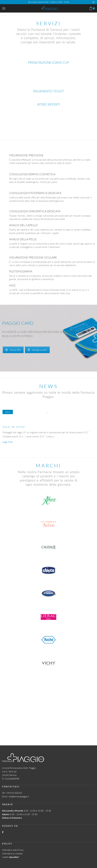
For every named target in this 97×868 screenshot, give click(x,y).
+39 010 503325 (14, 792)
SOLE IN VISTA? (15, 427)
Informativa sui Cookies (13, 853)
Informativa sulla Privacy (14, 850)
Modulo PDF (13, 350)
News (8, 412)
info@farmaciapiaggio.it (20, 796)
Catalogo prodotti (37, 350)
